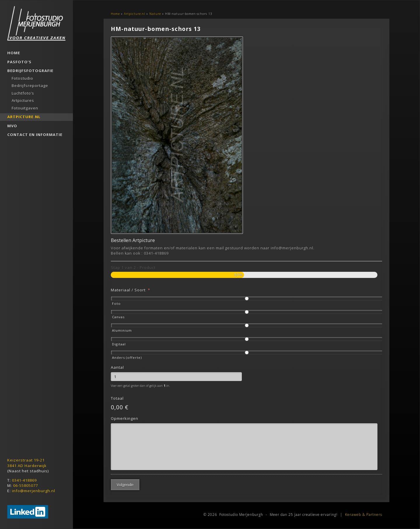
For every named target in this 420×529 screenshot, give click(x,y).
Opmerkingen (125, 418)
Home (115, 14)
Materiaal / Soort (131, 290)
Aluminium (122, 330)
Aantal (117, 367)
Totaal (117, 398)
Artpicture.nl (135, 14)
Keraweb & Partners (364, 515)
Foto (116, 303)
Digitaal (119, 344)
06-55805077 (26, 486)
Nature (155, 14)
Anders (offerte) (127, 357)
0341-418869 (24, 480)
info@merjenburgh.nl (34, 491)
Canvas (118, 317)
